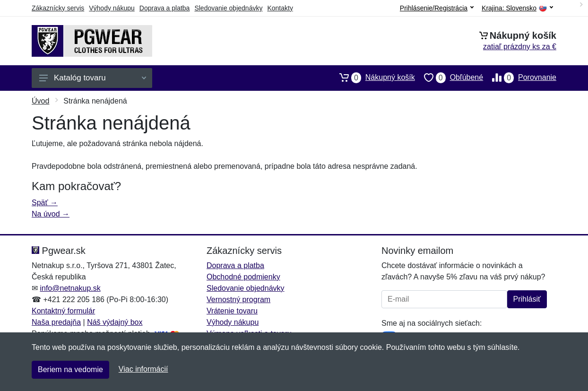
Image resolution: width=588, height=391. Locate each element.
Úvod (40, 101)
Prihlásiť (527, 299)
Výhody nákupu (112, 8)
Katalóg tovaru (93, 78)
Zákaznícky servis (58, 8)
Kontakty (280, 8)
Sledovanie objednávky (228, 8)
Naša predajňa (56, 322)
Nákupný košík (373, 78)
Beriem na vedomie (70, 369)
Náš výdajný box (115, 322)
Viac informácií (143, 369)
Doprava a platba (165, 8)
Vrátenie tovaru (232, 311)
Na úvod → (51, 214)
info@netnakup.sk (70, 288)
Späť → (45, 203)
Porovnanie (520, 78)
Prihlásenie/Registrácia (437, 8)
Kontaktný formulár (63, 311)
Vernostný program (238, 300)
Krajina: (517, 8)
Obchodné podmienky (243, 277)
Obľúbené (449, 78)
